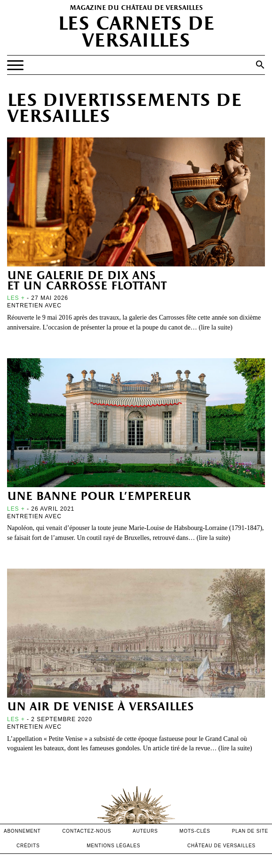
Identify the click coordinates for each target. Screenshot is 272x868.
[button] (260, 64)
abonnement (22, 831)
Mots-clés (195, 831)
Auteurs (145, 831)
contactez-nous (87, 831)
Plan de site (250, 831)
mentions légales (113, 846)
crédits (28, 846)
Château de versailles (221, 846)
